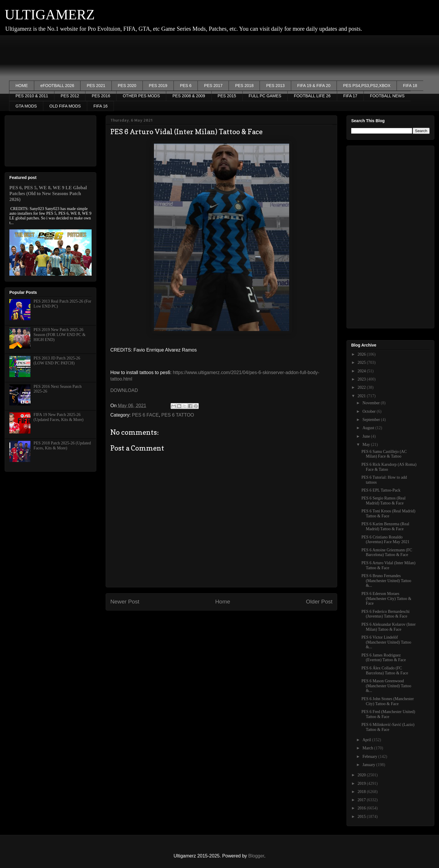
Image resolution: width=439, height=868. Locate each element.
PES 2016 (101, 96)
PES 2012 (70, 96)
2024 (362, 371)
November (372, 403)
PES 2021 (96, 86)
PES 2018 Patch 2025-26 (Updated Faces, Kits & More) (62, 446)
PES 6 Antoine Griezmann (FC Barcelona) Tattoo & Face (387, 552)
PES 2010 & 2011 (32, 96)
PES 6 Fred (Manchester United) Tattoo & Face (388, 714)
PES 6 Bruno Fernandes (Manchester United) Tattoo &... (386, 581)
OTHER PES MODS (141, 96)
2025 (362, 363)
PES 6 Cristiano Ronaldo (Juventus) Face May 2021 (385, 540)
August (369, 428)
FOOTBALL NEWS (387, 96)
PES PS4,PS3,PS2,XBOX (367, 86)
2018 (362, 792)
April (367, 740)
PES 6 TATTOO (178, 415)
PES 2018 (244, 86)
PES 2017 (213, 86)
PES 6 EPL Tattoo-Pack (381, 490)
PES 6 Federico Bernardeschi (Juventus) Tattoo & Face (385, 614)
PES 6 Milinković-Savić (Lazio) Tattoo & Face (388, 727)
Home (223, 602)
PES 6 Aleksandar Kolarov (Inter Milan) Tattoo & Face (389, 627)
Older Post (319, 602)
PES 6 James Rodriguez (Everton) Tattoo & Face (384, 658)
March (368, 748)
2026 (362, 354)
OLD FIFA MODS (65, 106)
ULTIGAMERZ (50, 15)
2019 (362, 783)
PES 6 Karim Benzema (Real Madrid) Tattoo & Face (385, 526)
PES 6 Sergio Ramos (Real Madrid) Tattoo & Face (384, 501)
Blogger (256, 856)
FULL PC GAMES (265, 96)
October (369, 411)
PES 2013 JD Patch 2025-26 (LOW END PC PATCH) (57, 361)
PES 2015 (227, 96)
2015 (362, 817)
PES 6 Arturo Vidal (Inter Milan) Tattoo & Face (388, 565)
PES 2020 (127, 86)
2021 (362, 396)
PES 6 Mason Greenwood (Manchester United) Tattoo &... (386, 686)
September (372, 420)
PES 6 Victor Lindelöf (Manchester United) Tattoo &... (386, 642)
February (370, 757)
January (369, 765)
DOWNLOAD (124, 390)
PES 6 (186, 86)
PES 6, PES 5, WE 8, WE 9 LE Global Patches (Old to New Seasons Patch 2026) (48, 193)
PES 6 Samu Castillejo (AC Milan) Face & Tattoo (384, 454)
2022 (362, 387)
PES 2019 (158, 86)
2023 (362, 379)
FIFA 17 (350, 96)
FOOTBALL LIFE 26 (312, 96)
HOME (22, 86)
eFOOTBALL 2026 (57, 86)
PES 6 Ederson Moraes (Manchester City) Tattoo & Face (386, 599)
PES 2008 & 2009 (189, 96)
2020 (362, 775)
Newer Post (125, 602)
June (367, 436)
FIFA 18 (410, 86)
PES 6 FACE (145, 415)
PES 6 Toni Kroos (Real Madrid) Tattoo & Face (388, 514)
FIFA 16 (100, 106)
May (367, 445)
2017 (362, 800)
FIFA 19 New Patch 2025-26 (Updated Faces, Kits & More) (59, 417)
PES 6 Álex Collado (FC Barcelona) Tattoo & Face (385, 671)
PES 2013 (275, 86)
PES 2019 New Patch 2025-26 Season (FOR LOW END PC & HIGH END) (60, 335)
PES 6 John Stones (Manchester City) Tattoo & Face (388, 701)
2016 (362, 808)
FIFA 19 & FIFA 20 (314, 86)
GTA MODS (26, 106)
